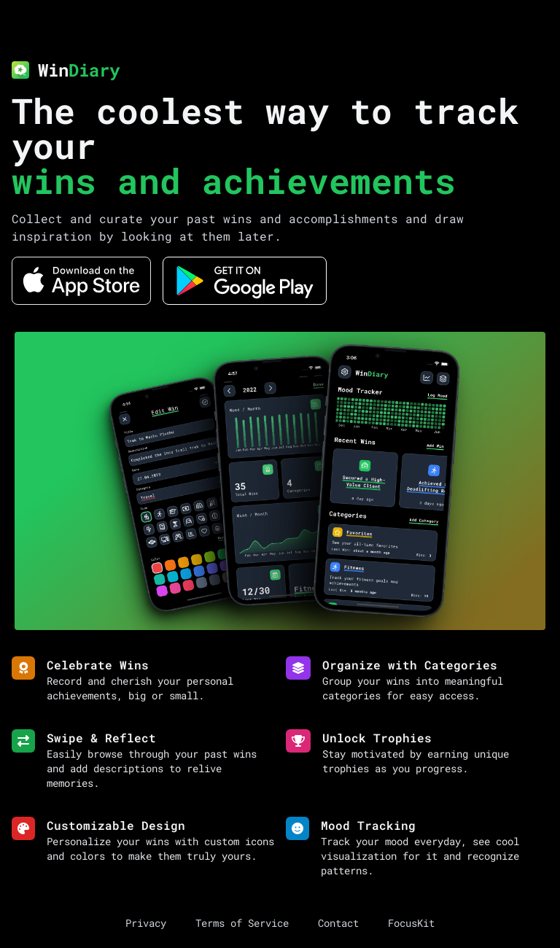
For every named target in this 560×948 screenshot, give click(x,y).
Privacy (146, 923)
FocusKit (411, 923)
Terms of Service (242, 923)
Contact (338, 923)
